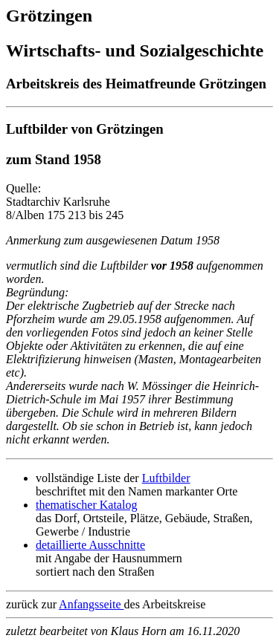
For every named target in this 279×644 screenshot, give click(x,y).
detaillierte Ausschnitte (90, 545)
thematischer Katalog (86, 505)
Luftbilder (166, 478)
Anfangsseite (92, 604)
